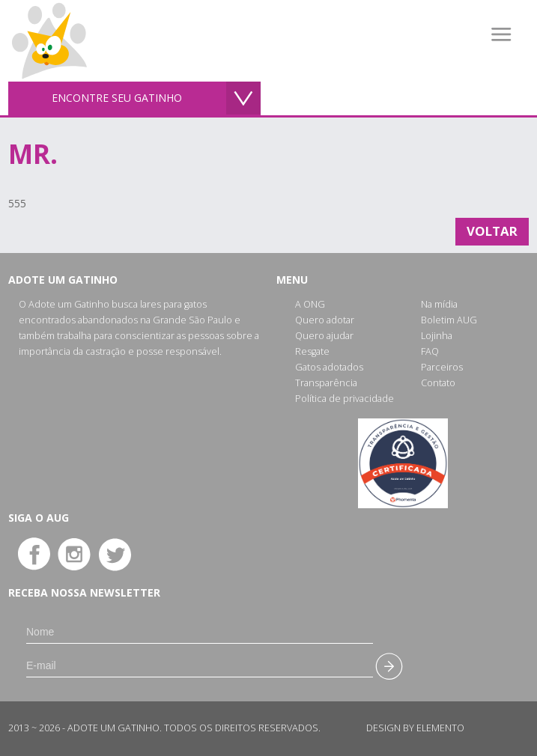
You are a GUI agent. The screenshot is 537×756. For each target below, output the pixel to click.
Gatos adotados (329, 367)
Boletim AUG (449, 320)
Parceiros (442, 367)
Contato (438, 383)
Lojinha (437, 336)
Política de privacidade (345, 399)
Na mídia (439, 304)
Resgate (312, 351)
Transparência (326, 383)
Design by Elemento (415, 728)
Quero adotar (325, 320)
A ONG (310, 304)
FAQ (430, 351)
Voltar (492, 231)
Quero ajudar (324, 336)
